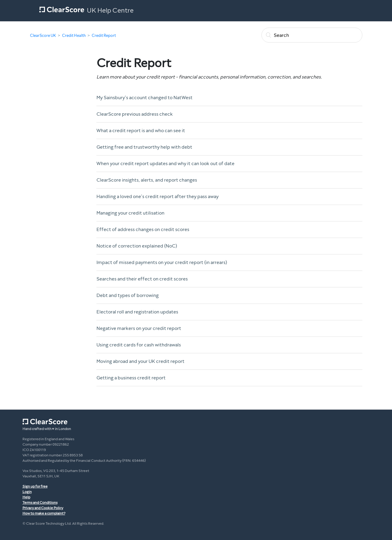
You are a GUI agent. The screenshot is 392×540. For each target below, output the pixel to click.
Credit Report (104, 36)
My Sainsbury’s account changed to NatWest (144, 98)
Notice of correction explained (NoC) (137, 246)
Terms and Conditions (40, 503)
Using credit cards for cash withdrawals (139, 345)
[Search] (312, 35)
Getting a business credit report (131, 378)
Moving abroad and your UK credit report (140, 361)
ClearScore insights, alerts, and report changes (147, 180)
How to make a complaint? (44, 513)
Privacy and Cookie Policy (43, 508)
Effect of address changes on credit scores (143, 229)
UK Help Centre (110, 10)
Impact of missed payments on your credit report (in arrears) (162, 262)
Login (27, 492)
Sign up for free (35, 486)
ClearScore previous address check (135, 114)
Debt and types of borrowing (128, 295)
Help (26, 497)
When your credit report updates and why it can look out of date (165, 163)
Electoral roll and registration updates (137, 312)
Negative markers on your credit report (139, 328)
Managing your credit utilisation (130, 213)
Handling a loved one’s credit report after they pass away (158, 196)
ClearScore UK (43, 36)
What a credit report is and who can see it (141, 131)
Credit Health (74, 36)
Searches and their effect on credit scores (142, 279)
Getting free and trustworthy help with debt (144, 147)
